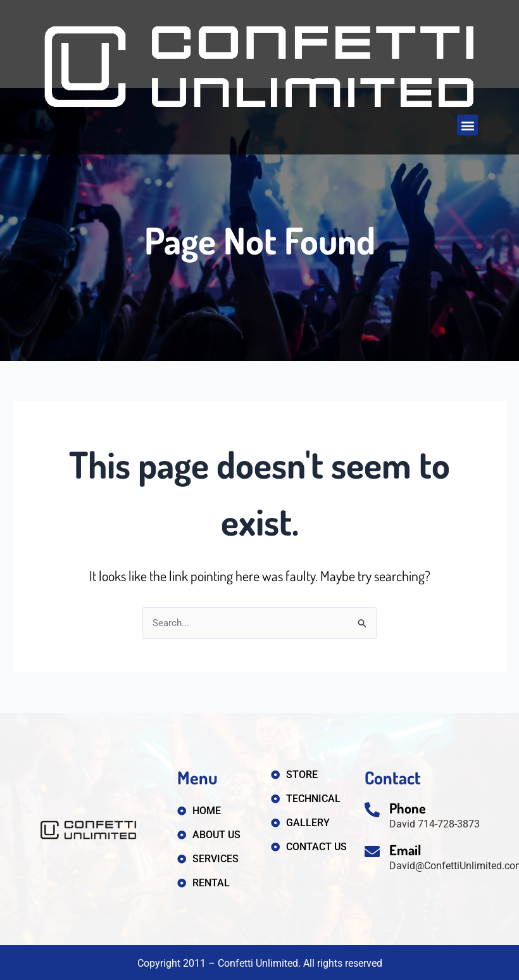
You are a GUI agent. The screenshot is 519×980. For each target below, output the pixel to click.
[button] (467, 125)
